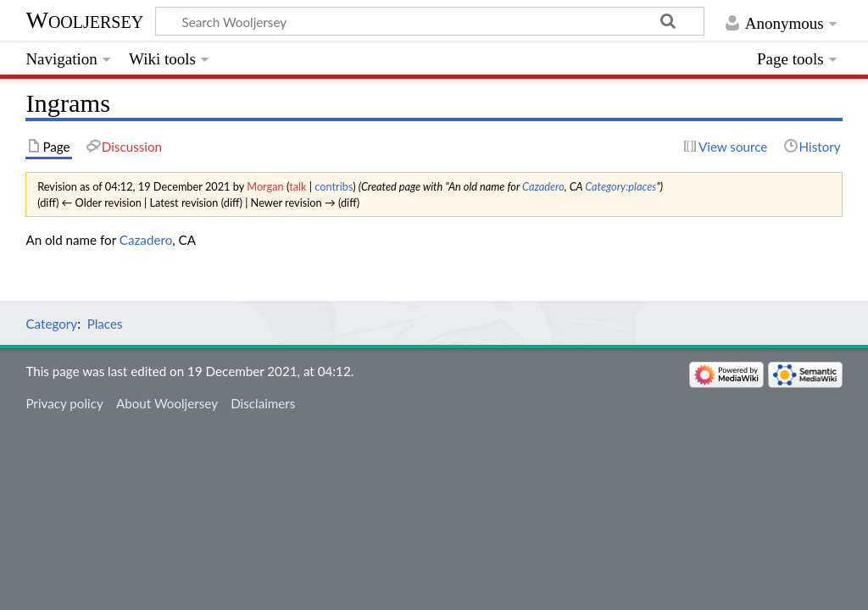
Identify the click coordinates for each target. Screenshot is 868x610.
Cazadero (543, 186)
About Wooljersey (167, 403)
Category (51, 324)
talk (298, 186)
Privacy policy (64, 403)
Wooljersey (84, 20)
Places (105, 324)
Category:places (620, 186)
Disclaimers (263, 403)
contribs (334, 186)
